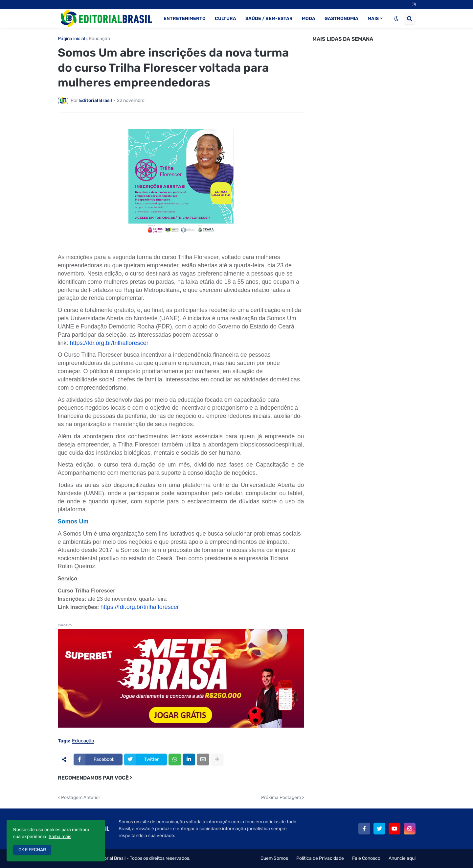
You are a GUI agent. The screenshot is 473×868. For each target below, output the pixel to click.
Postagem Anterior (81, 798)
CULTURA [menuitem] (225, 19)
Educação (100, 39)
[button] (396, 19)
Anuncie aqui (402, 858)
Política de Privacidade (320, 858)
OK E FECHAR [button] (32, 850)
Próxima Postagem (281, 798)
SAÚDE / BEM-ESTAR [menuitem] (269, 19)
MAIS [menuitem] (373, 19)
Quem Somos (274, 858)
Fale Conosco (366, 858)
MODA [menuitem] (309, 19)
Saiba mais (60, 837)
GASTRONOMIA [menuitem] (341, 19)
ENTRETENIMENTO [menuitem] (185, 19)
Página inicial (71, 39)
